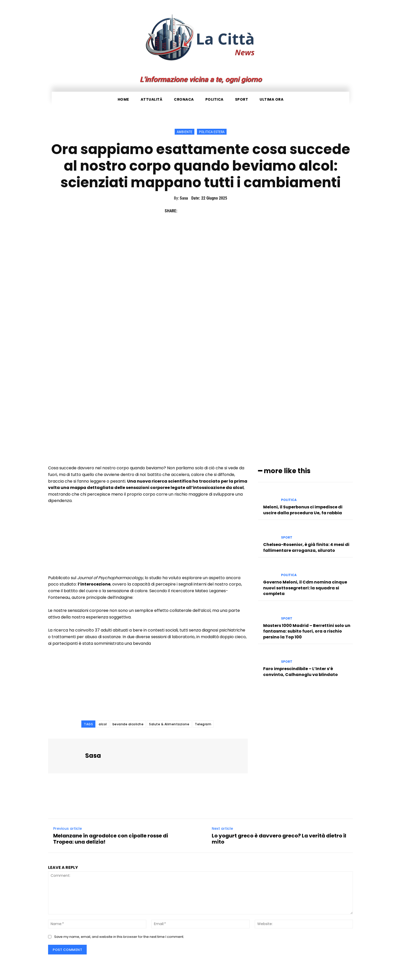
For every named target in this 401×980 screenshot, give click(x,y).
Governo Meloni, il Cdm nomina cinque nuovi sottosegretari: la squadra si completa (305, 588)
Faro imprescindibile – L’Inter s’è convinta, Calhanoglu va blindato (300, 672)
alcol (103, 724)
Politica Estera (212, 132)
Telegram (203, 724)
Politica (289, 500)
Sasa (184, 198)
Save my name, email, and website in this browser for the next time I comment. (119, 937)
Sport (287, 538)
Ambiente (185, 132)
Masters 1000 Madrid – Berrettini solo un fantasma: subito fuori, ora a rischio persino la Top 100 (307, 631)
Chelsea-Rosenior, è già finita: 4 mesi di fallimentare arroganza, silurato (306, 547)
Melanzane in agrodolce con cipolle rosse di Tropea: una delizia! (111, 839)
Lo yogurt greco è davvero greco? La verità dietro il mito (279, 839)
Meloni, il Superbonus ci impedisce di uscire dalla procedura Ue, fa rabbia (303, 510)
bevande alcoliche (128, 724)
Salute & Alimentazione (169, 724)
